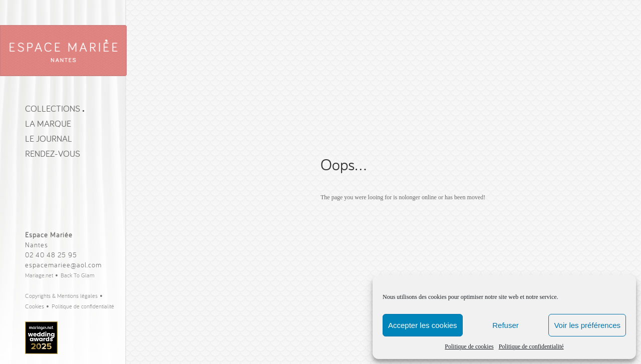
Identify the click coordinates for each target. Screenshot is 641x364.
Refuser (506, 325)
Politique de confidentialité (531, 346)
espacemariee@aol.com (63, 265)
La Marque (48, 123)
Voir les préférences (587, 325)
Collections (55, 108)
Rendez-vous (53, 153)
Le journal (49, 138)
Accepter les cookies (423, 325)
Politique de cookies (469, 346)
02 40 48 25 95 (51, 255)
